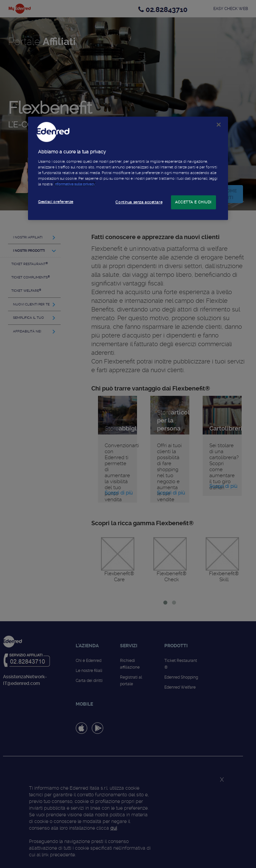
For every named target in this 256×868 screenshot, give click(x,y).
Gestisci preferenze (56, 202)
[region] (128, 168)
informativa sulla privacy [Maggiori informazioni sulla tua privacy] (75, 184)
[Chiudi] (219, 125)
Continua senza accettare (139, 202)
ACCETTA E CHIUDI (193, 202)
